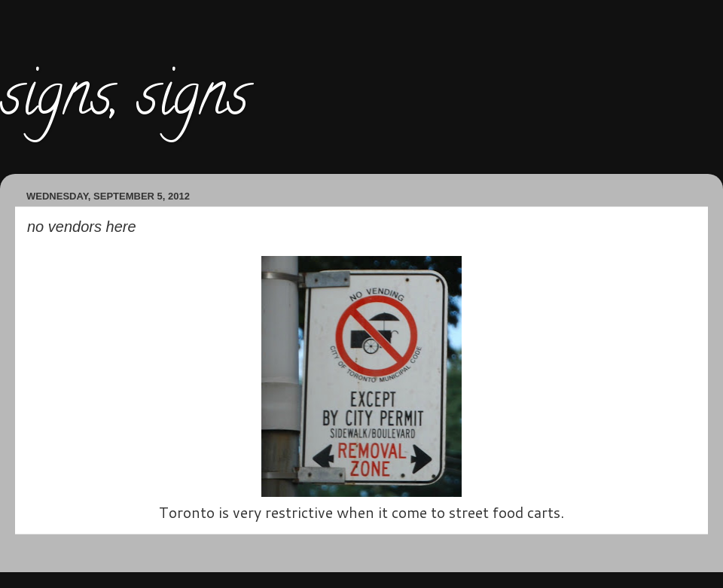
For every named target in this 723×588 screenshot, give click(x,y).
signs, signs (124, 101)
